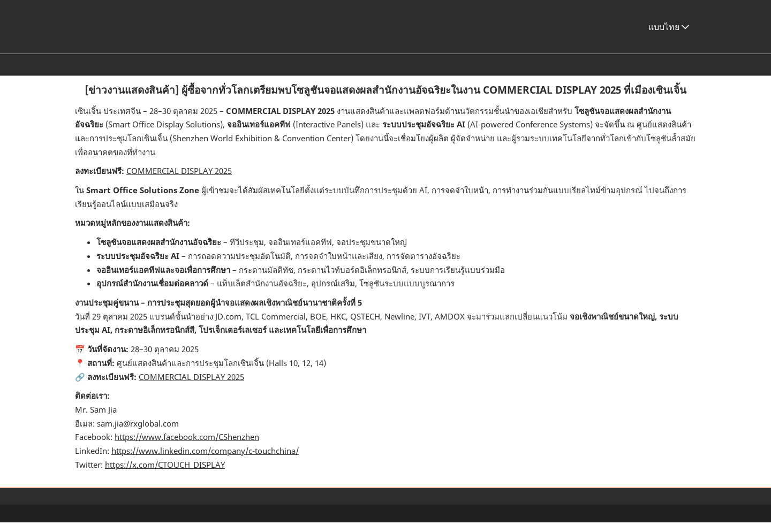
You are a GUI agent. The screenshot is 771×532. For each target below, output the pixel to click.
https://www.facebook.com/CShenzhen (187, 446)
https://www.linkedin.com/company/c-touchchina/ (205, 460)
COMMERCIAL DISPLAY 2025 (179, 180)
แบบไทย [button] (669, 37)
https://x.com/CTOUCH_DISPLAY (165, 474)
